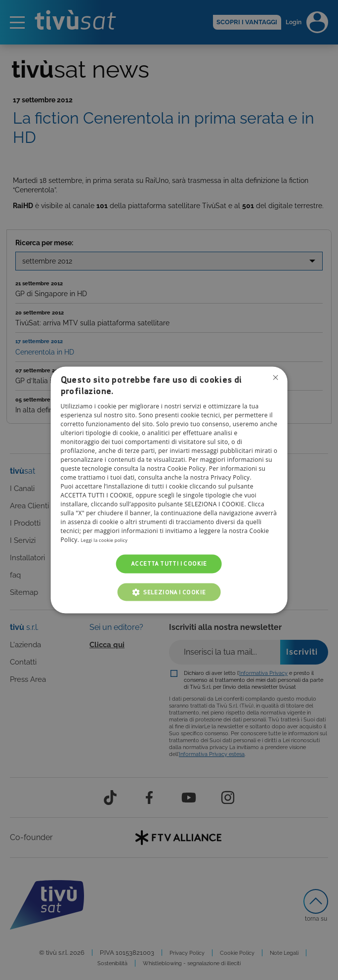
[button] (169, 592)
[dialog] (169, 490)
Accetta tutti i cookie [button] (169, 563)
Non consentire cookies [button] (274, 379)
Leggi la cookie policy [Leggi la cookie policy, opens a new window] (111, 540)
